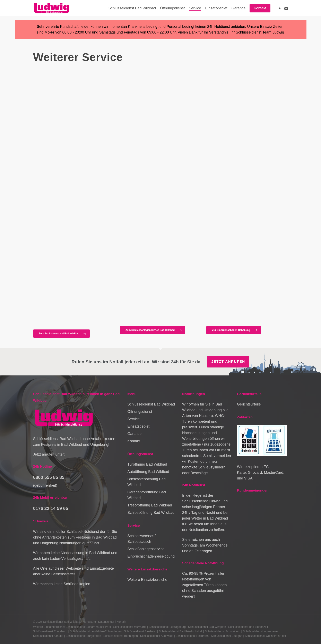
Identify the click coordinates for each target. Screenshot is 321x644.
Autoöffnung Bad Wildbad (148, 472)
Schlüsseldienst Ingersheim (260, 631)
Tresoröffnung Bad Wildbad (150, 505)
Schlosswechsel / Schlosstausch (141, 539)
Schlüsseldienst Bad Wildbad (151, 404)
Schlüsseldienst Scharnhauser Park (88, 627)
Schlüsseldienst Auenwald (157, 636)
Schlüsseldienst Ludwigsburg (167, 627)
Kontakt (134, 441)
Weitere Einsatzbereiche (147, 580)
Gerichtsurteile (249, 404)
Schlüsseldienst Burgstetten (83, 636)
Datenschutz (106, 622)
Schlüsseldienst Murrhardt (130, 627)
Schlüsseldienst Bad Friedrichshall (181, 631)
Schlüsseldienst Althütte (48, 636)
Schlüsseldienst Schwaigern (223, 631)
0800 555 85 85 (49, 477)
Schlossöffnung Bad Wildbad (151, 513)
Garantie (134, 434)
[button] (62, 334)
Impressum (89, 622)
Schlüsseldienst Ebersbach (50, 631)
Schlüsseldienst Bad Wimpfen (207, 627)
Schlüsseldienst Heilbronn (192, 636)
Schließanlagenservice (146, 549)
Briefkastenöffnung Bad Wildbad (146, 482)
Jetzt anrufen (228, 362)
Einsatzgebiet (138, 426)
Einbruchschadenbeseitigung (151, 556)
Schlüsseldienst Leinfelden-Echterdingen (96, 631)
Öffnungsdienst (140, 412)
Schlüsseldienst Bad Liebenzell (248, 627)
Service (133, 419)
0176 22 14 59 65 (51, 508)
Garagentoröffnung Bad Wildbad (147, 495)
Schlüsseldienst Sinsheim (140, 631)
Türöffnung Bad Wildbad (147, 464)
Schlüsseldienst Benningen (121, 636)
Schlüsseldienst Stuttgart (227, 636)
